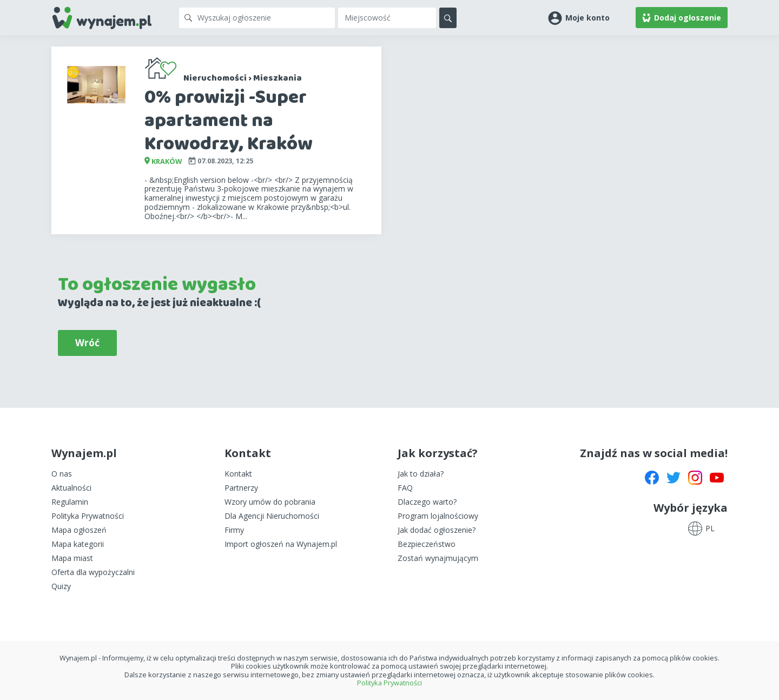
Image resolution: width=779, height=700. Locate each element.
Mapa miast (72, 558)
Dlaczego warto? (427, 502)
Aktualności (71, 488)
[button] (579, 18)
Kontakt (238, 474)
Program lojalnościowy (438, 516)
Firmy (234, 530)
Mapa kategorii (78, 544)
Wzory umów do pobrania (270, 502)
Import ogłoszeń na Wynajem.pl (281, 544)
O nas (62, 474)
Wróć (87, 342)
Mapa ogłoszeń (79, 530)
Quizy (61, 586)
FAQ (405, 488)
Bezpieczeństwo (427, 544)
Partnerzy (241, 488)
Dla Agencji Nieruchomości (272, 516)
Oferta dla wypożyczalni (93, 572)
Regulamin (70, 502)
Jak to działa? (421, 474)
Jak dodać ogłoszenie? (437, 530)
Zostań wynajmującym (438, 558)
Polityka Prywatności (88, 516)
